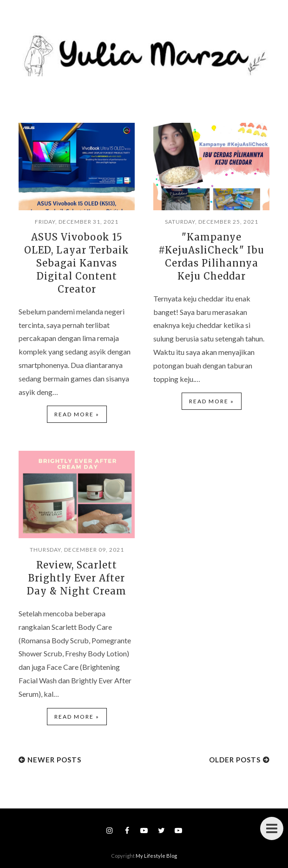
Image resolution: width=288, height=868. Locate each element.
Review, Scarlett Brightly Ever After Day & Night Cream (77, 578)
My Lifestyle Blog (156, 856)
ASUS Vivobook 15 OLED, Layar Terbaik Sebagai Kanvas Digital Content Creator (77, 263)
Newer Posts (54, 760)
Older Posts (235, 760)
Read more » (77, 414)
